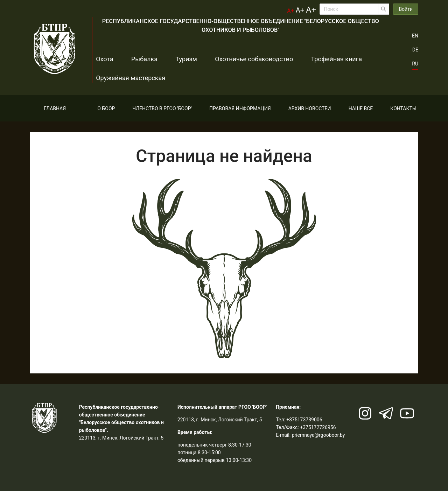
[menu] (224, 108)
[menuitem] (55, 108)
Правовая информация (240, 108)
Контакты (403, 108)
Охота (105, 59)
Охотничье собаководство (237, 59)
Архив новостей (310, 108)
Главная (55, 108)
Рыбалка (139, 59)
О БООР (106, 108)
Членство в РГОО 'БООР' (162, 108)
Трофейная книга (314, 59)
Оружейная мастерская (131, 78)
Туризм (175, 59)
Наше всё (361, 108)
